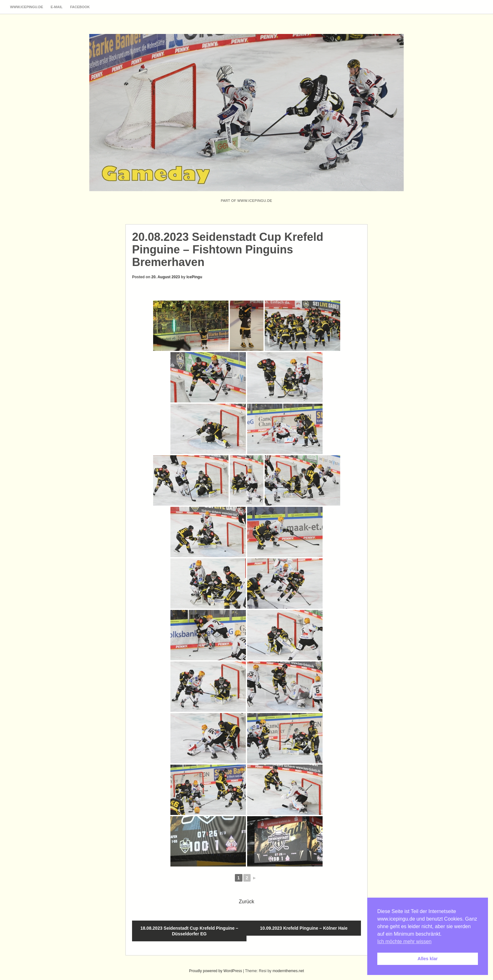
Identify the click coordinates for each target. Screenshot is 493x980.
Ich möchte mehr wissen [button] (404, 941)
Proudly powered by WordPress (216, 971)
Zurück (247, 902)
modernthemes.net (288, 971)
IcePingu (194, 277)
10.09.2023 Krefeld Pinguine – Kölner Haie (304, 928)
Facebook (80, 7)
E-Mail (57, 7)
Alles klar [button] (428, 959)
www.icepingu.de (27, 7)
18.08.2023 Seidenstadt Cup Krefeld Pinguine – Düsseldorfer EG (189, 931)
